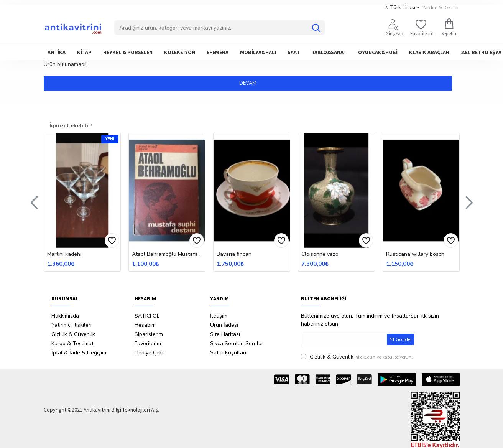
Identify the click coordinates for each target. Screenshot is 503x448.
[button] (34, 202)
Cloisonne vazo (320, 254)
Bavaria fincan (234, 254)
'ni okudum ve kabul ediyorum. (357, 357)
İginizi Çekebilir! (71, 126)
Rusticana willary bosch (415, 254)
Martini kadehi (64, 254)
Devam (252, 83)
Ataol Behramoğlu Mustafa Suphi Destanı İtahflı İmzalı (168, 254)
